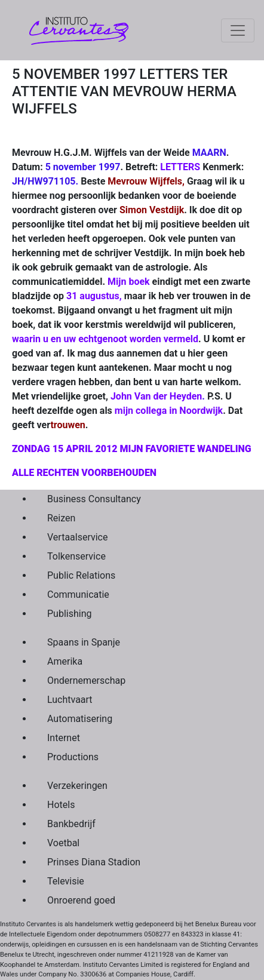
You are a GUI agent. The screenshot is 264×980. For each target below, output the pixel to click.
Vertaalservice (77, 537)
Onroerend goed (81, 900)
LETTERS (180, 167)
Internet (64, 738)
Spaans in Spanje (84, 642)
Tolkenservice (76, 556)
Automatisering (80, 719)
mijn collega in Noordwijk (169, 411)
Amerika (65, 661)
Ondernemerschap (86, 681)
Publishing (69, 614)
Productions (73, 757)
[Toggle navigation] (238, 30)
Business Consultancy (94, 499)
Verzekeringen (77, 786)
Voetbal (63, 843)
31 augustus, (94, 296)
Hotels (61, 805)
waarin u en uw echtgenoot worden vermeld (105, 339)
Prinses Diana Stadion (94, 862)
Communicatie (78, 595)
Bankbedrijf (71, 824)
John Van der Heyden (156, 396)
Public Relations (81, 575)
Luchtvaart (70, 700)
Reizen (61, 518)
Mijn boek (129, 282)
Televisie (66, 881)
